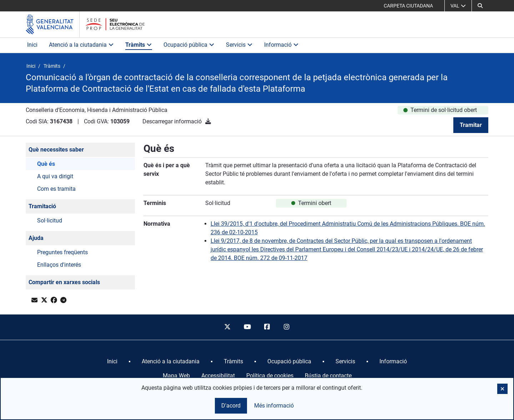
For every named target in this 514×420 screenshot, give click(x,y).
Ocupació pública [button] (189, 45)
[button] (480, 6)
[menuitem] (112, 362)
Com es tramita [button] (56, 189)
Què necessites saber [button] (56, 150)
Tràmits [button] (139, 45)
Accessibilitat (218, 376)
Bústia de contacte (328, 376)
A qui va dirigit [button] (55, 176)
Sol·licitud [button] (50, 221)
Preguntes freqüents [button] (62, 252)
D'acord (231, 406)
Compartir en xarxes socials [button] (64, 282)
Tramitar (471, 125)
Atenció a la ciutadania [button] (81, 45)
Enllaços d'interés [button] (59, 265)
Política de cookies (270, 376)
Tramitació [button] (42, 206)
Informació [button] (281, 45)
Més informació (274, 406)
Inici (32, 45)
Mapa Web (176, 376)
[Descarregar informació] (208, 121)
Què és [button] (46, 164)
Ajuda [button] (36, 238)
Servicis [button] (239, 45)
